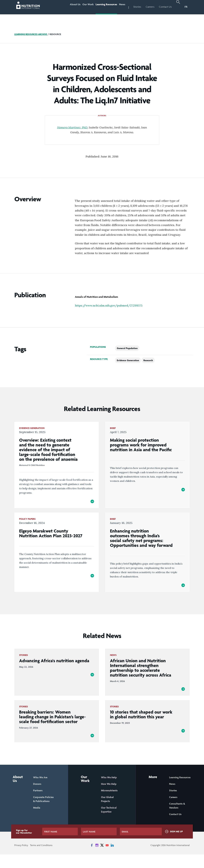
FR (186, 7)
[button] (178, 7)
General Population (127, 348)
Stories (137, 7)
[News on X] (102, 859)
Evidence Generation (128, 360)
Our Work (80, 7)
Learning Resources (101, 7)
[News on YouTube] (107, 859)
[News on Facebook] (92, 859)
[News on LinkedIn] (112, 859)
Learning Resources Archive (32, 34)
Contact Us (165, 7)
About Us (64, 7)
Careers (150, 7)
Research (148, 360)
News (121, 7)
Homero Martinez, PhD (72, 127)
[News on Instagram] (97, 859)
